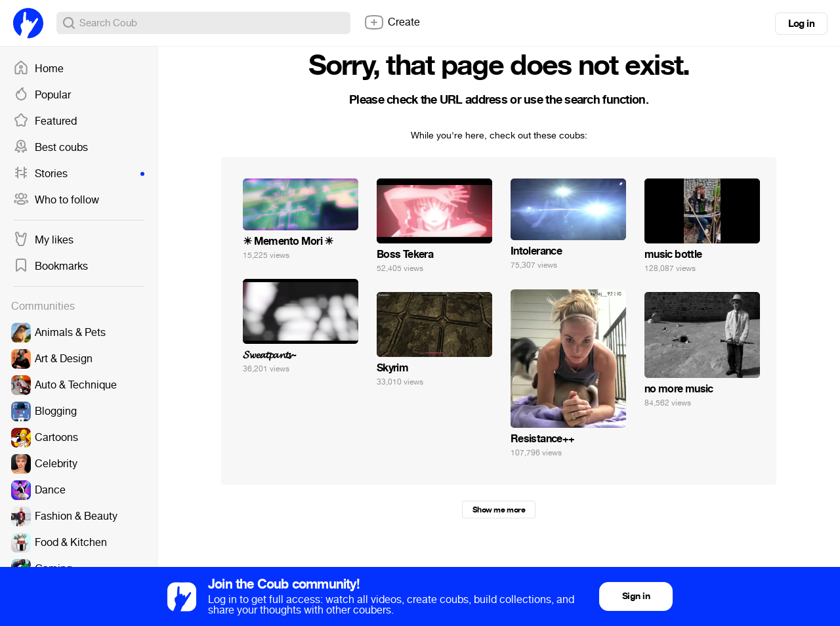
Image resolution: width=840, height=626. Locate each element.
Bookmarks (51, 266)
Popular (42, 95)
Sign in (636, 596)
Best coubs (51, 148)
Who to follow (56, 200)
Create (392, 22)
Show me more (499, 510)
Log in (801, 24)
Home (38, 69)
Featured (45, 121)
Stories (79, 174)
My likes (43, 240)
